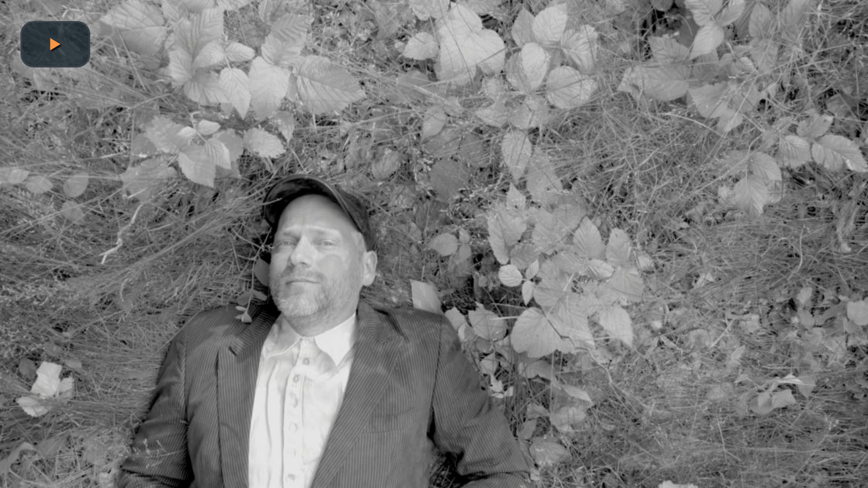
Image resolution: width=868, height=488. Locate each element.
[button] (55, 44)
